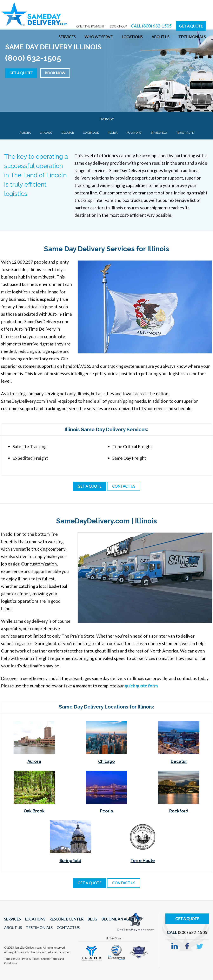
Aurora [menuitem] (25, 133)
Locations (34, 919)
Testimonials (38, 928)
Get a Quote (22, 73)
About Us (13, 928)
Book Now (58, 73)
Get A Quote (191, 26)
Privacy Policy (31, 959)
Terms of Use (12, 959)
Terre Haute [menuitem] (185, 133)
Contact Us (67, 928)
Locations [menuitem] (132, 37)
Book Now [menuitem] (118, 26)
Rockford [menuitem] (134, 133)
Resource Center (64, 919)
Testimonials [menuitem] (192, 37)
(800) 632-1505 (193, 931)
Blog (89, 919)
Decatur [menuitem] (68, 133)
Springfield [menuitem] (159, 133)
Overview (107, 119)
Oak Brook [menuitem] (91, 133)
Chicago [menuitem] (46, 133)
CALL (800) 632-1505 (151, 26)
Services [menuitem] (67, 37)
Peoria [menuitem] (113, 133)
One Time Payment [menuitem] (90, 26)
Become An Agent (114, 919)
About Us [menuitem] (160, 37)
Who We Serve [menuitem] (99, 37)
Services (12, 919)
